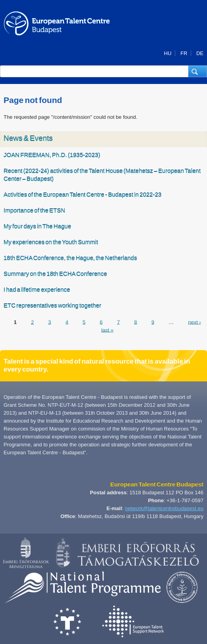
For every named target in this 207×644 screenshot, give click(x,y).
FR (184, 53)
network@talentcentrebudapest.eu (164, 508)
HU (168, 53)
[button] (198, 71)
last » (107, 330)
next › (195, 322)
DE (200, 53)
